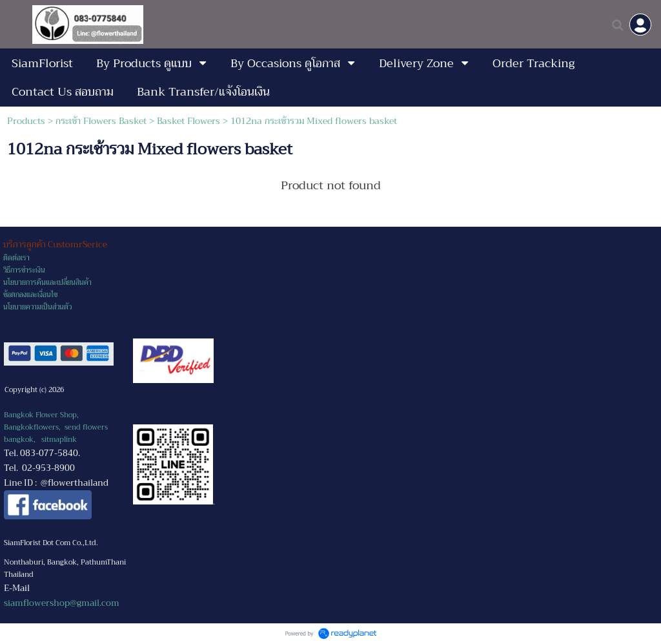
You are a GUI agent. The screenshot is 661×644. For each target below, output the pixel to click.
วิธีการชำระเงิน (24, 270)
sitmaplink (59, 440)
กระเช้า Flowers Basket (101, 121)
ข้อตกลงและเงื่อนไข (30, 295)
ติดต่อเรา (16, 258)
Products (26, 121)
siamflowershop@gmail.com (62, 603)
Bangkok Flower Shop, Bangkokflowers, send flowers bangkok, (56, 427)
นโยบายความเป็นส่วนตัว (37, 307)
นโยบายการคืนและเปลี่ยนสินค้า (47, 283)
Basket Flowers (188, 121)
